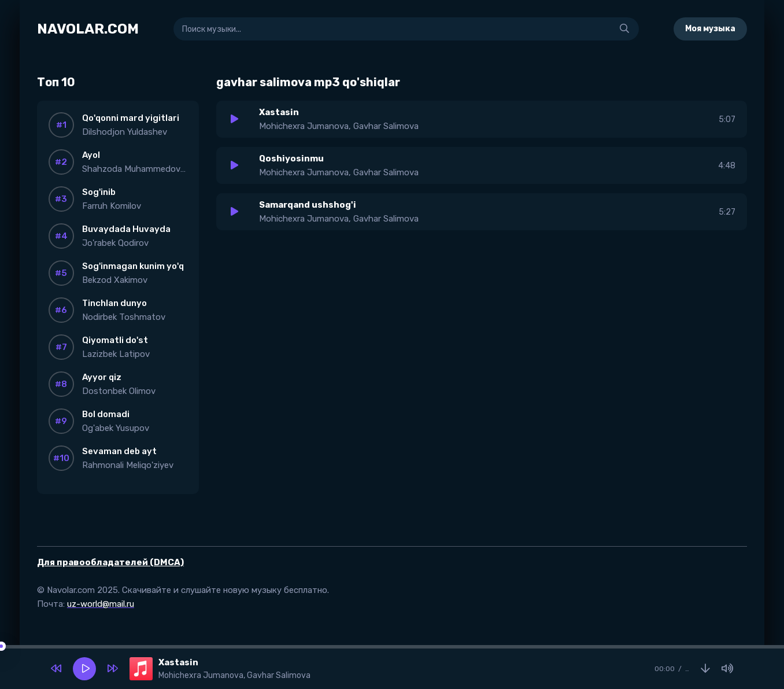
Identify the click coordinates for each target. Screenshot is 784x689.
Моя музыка (710, 29)
